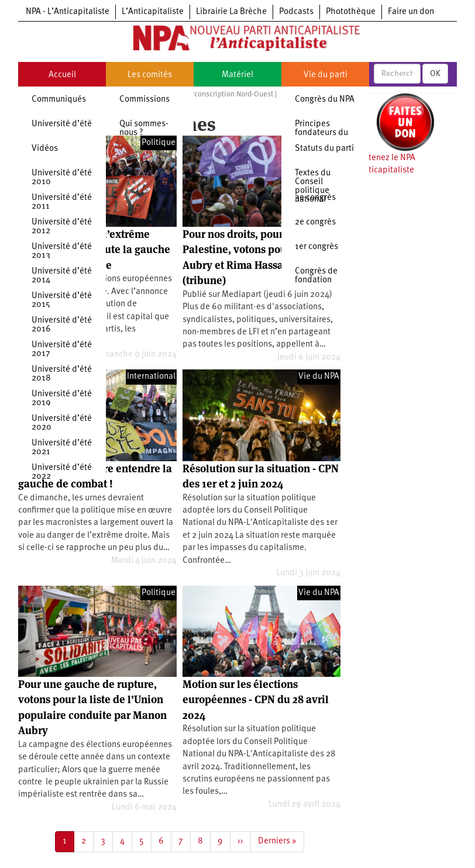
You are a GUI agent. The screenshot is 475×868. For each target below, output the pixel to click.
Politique (159, 593)
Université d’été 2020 (62, 423)
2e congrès (315, 222)
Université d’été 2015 (62, 300)
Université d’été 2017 (62, 350)
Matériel (237, 75)
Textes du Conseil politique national (313, 186)
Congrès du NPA (325, 100)
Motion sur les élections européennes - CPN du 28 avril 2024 (256, 700)
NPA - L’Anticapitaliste (68, 12)
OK (435, 74)
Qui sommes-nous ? (144, 129)
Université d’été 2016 (62, 325)
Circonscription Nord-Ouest (229, 94)
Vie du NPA (319, 377)
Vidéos (45, 149)
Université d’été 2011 (62, 202)
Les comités (150, 75)
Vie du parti (326, 75)
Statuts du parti (324, 149)
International (151, 377)
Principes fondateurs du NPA (321, 133)
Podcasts (296, 12)
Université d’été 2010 (62, 178)
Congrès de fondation (316, 276)
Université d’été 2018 (62, 374)
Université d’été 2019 (62, 399)
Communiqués (59, 100)
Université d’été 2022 (62, 472)
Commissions (144, 100)
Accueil (62, 75)
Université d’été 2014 (62, 276)
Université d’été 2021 (62, 448)
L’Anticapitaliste (153, 12)
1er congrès (316, 247)
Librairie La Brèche (231, 12)
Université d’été (62, 124)
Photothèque (351, 12)
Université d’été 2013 (62, 251)
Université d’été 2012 (62, 227)
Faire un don (411, 12)
